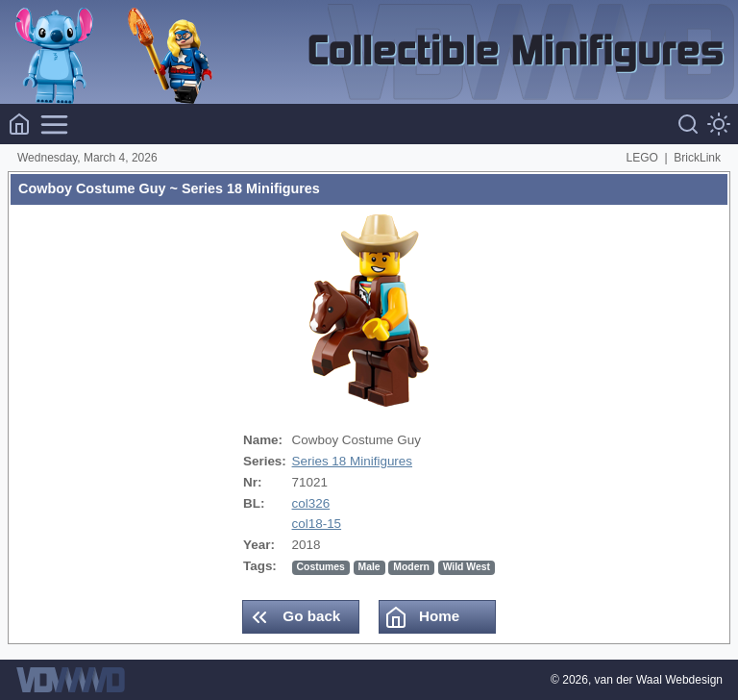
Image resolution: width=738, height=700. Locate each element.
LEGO (642, 158)
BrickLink (697, 158)
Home (422, 617)
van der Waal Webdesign (659, 680)
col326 (311, 503)
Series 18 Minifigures (352, 461)
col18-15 (317, 524)
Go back (294, 617)
